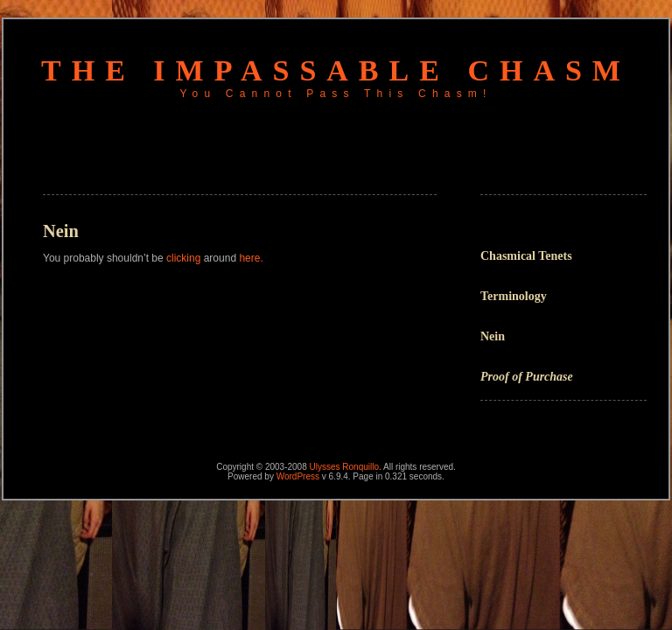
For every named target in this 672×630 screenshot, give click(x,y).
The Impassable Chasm (336, 70)
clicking (183, 258)
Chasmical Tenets (526, 256)
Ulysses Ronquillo (344, 467)
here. (251, 258)
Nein (493, 336)
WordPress (298, 476)
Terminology (514, 296)
